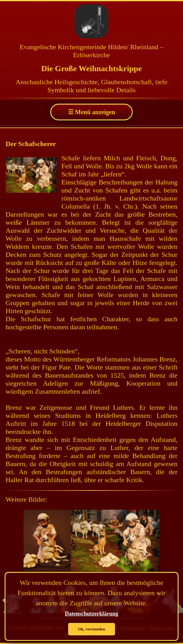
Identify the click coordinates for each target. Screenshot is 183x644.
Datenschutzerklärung (91, 614)
